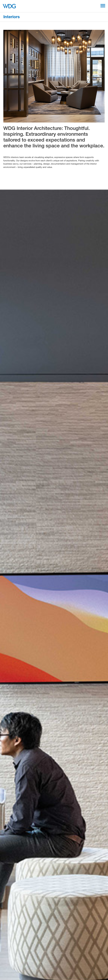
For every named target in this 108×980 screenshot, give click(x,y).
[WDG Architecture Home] (9, 6)
